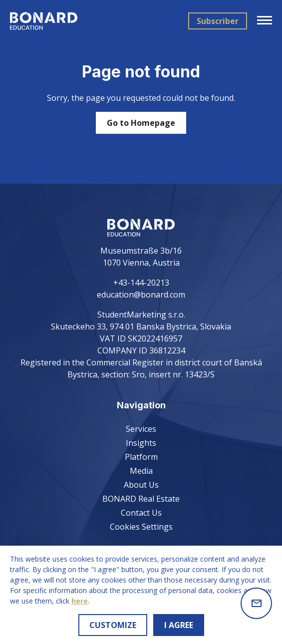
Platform (141, 457)
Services (141, 429)
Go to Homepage (141, 123)
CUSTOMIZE (113, 625)
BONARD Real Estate (141, 499)
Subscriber (218, 21)
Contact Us (141, 513)
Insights (141, 443)
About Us (141, 485)
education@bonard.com (141, 295)
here (80, 601)
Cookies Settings (141, 527)
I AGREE (179, 625)
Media (141, 471)
